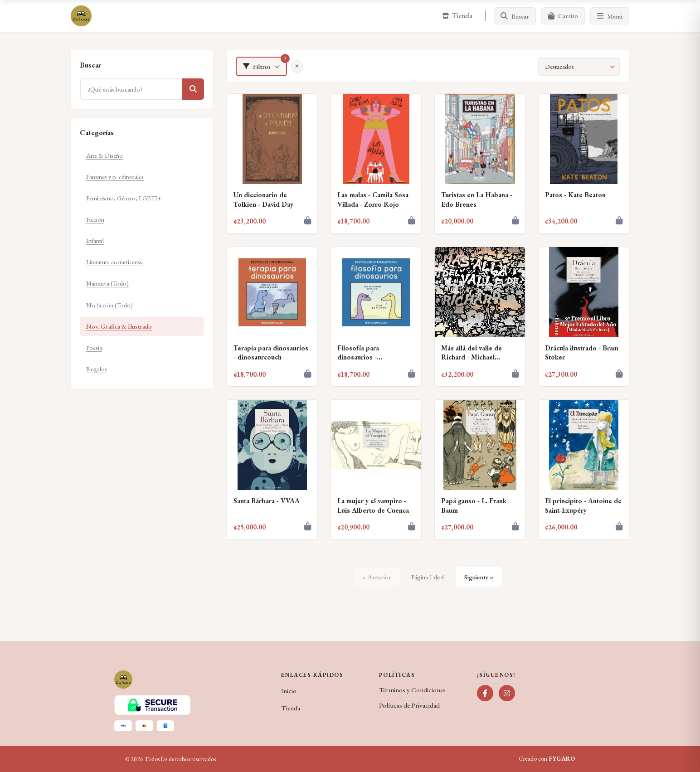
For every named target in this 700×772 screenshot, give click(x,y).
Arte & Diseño (105, 155)
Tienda (291, 708)
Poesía (94, 347)
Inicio (289, 691)
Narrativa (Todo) (107, 283)
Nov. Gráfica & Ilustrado (119, 326)
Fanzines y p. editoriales (115, 177)
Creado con (547, 759)
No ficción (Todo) (109, 305)
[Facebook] (485, 693)
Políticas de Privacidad (409, 705)
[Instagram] (507, 693)
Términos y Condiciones (412, 690)
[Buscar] (515, 16)
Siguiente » (479, 577)
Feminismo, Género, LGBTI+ (124, 198)
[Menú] (610, 16)
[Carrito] (563, 16)
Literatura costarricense (114, 262)
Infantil (95, 240)
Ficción (95, 219)
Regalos (97, 369)
